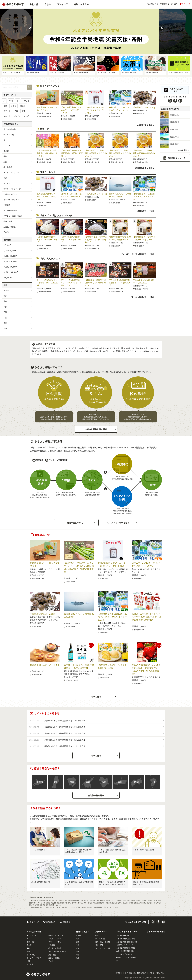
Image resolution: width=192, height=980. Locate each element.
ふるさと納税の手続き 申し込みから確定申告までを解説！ (78, 851)
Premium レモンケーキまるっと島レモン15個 (112, 666)
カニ (5, 106)
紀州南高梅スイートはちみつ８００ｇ (47, 109)
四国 (5, 323)
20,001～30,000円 (10, 261)
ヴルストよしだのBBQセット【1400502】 (143, 281)
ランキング (62, 4)
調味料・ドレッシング (12, 189)
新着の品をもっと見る (145, 168)
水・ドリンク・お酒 (103, 948)
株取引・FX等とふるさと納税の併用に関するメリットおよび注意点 (112, 883)
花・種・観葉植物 (10, 210)
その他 (6, 232)
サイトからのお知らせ (156, 931)
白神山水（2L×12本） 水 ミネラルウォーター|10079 (146, 564)
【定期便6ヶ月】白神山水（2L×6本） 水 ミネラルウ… (144, 196)
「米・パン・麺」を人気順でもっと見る (137, 254)
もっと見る (183, 150)
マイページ (34, 922)
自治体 (48, 4)
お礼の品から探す (34, 931)
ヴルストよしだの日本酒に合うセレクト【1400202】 (120, 283)
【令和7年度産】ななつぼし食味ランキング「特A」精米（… (96, 239)
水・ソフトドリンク (11, 172)
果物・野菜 (99, 945)
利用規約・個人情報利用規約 (136, 973)
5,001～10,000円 (10, 250)
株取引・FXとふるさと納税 (126, 958)
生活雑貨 (7, 205)
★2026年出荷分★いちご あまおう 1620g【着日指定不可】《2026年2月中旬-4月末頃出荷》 (146, 669)
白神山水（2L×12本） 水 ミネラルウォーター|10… (120, 109)
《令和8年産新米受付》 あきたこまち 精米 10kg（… (47, 239)
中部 (5, 307)
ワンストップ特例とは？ (118, 523)
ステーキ (7, 111)
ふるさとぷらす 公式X (137, 922)
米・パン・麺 (9, 135)
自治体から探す (83, 931)
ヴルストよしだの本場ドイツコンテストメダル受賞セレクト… (71, 283)
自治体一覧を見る (96, 795)
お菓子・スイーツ (10, 194)
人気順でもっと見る (146, 125)
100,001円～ (8, 278)
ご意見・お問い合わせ (157, 973)
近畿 (5, 312)
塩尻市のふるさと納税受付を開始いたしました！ (65, 733)
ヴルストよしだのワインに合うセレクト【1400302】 (47, 283)
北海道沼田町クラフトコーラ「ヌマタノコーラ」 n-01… (95, 110)
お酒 (5, 178)
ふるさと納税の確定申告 (41, 882)
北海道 (6, 290)
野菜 (5, 162)
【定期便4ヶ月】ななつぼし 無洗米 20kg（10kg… (144, 238)
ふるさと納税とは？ (39, 850)
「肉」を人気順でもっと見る (142, 297)
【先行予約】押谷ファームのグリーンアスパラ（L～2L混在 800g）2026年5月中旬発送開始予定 (79, 567)
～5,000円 (7, 245)
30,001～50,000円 (10, 267)
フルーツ (7, 116)
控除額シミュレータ (177, 158)
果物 (5, 156)
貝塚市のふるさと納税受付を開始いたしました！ (65, 727)
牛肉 (11, 101)
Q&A (118, 961)
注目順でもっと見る (146, 211)
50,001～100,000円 (11, 272)
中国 (5, 318)
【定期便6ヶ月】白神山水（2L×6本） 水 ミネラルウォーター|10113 (113, 617)
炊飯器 (23, 106)
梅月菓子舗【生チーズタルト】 (45, 665)
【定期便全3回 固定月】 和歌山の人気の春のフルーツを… (47, 153)
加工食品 (7, 183)
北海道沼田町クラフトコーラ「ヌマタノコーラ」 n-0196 (112, 564)
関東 (5, 301)
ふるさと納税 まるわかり (127, 931)
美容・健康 (8, 221)
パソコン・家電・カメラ (13, 216)
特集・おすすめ (81, 4)
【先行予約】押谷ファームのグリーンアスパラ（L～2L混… (72, 110)
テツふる (26, 101)
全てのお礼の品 (10, 129)
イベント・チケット (11, 200)
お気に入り (51, 922)
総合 (97, 935)
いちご (26, 116)
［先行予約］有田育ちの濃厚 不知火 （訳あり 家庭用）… (72, 153)
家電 (24, 111)
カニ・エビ (8, 145)
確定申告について (75, 523)
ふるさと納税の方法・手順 (126, 939)
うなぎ (14, 106)
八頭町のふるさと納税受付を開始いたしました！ (65, 740)
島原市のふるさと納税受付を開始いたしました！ (65, 720)
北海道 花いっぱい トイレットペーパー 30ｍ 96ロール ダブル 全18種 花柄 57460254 (147, 617)
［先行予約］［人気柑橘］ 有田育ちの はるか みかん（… (96, 153)
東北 (5, 296)
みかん (17, 116)
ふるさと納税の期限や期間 (143, 850)
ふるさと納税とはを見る (96, 429)
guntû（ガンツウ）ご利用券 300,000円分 (120, 195)
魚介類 (6, 151)
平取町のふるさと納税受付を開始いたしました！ (65, 746)
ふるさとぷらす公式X (176, 90)
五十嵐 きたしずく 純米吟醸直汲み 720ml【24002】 (79, 666)
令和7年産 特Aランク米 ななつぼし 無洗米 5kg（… (120, 238)
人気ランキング (102, 931)
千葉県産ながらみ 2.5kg (144, 107)
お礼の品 (34, 4)
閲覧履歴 (67, 922)
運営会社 (119, 973)
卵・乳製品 (8, 167)
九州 (5, 328)
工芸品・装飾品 (10, 227)
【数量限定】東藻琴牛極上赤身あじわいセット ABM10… (96, 283)
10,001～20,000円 (10, 256)
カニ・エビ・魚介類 (103, 942)
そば (16, 111)
